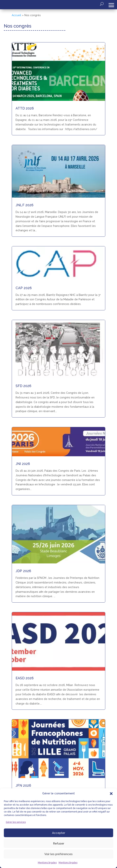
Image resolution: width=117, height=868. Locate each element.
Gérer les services (16, 822)
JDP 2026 (23, 571)
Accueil (16, 15)
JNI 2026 (23, 464)
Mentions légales (47, 863)
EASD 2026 (25, 678)
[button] (111, 794)
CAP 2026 (24, 288)
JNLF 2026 (24, 205)
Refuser (59, 844)
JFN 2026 (23, 785)
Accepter (59, 833)
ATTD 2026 (25, 108)
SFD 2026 (23, 386)
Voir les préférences (58, 854)
